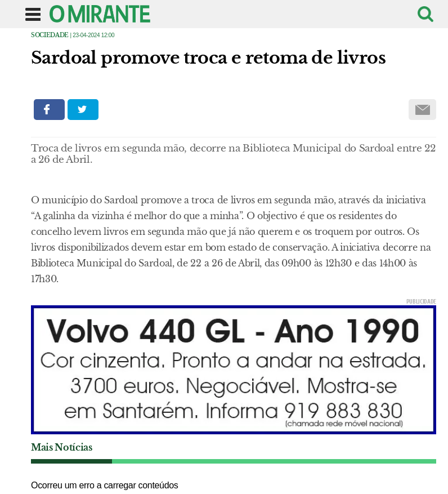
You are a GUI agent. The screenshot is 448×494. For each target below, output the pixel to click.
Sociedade (50, 35)
